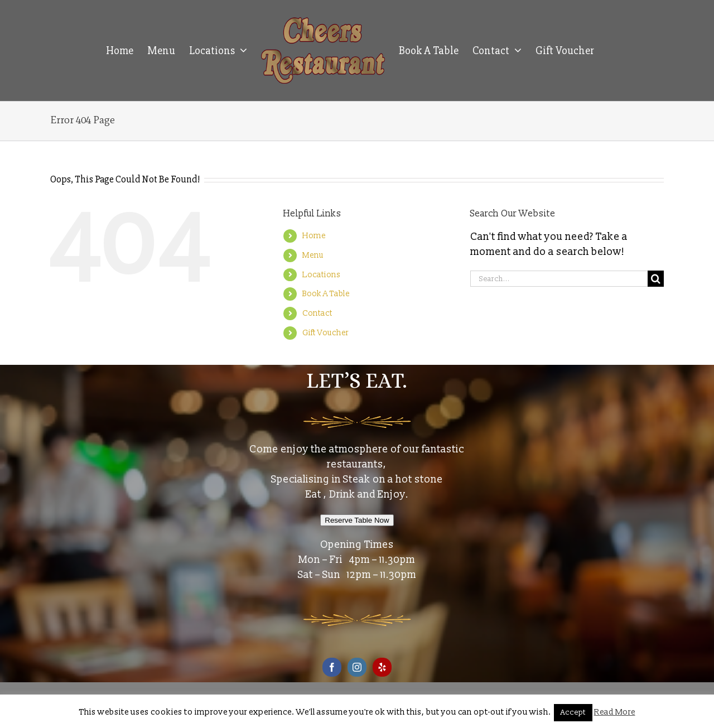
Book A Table (326, 294)
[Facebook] (332, 667)
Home (314, 236)
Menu (313, 255)
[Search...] (559, 279)
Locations (321, 275)
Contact (317, 313)
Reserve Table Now (357, 520)
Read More (615, 712)
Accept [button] (573, 712)
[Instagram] (357, 667)
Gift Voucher (325, 333)
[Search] (656, 279)
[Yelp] (382, 667)
